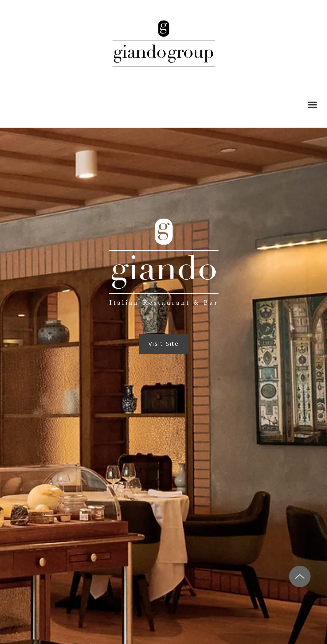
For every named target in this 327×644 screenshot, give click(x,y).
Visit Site (164, 344)
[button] (313, 105)
